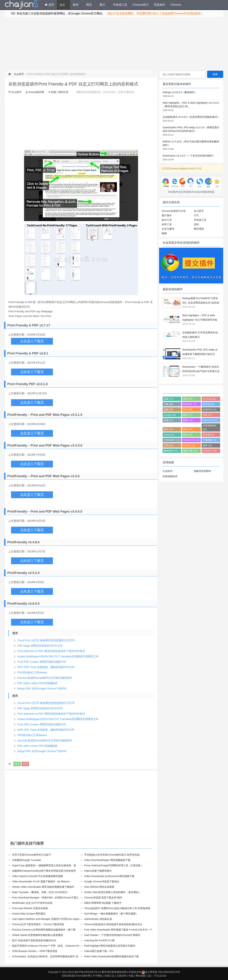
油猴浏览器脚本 (202, 471)
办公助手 (19, 74)
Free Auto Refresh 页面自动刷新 (30, 908)
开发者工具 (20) (191, 440)
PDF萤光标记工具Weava (32, 672)
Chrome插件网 (22, 5)
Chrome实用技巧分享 (174, 211)
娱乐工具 (167, 220)
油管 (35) (168, 410)
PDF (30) (188, 410)
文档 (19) (168, 445)
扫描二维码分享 (60, 92)
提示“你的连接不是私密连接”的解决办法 (34, 940)
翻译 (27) (188, 415)
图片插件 (167, 215)
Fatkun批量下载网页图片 (98, 871)
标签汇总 (110, 976)
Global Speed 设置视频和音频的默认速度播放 (37, 935)
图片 (102, 5)
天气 (196, 215)
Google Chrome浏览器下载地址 (102, 881)
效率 (76, 5)
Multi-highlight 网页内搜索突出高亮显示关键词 (110, 946)
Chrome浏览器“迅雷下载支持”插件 (103, 898)
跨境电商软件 (170, 476)
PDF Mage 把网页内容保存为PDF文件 (40, 646)
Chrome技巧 (141, 5)
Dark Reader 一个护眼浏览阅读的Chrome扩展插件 (112, 935)
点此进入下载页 (32, 372)
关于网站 (97, 976)
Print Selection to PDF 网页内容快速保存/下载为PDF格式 (51, 651)
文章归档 (121, 976)
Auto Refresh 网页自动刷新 (99, 887)
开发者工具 (120, 5)
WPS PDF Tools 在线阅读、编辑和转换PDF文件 (46, 667)
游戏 (196, 224)
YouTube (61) (210, 399)
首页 (50, 5)
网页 (89, 5)
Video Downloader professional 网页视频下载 (109, 876)
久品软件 (168, 471)
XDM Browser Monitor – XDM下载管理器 (35, 951)
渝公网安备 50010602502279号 (161, 972)
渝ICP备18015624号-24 (88, 972)
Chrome (176, 5)
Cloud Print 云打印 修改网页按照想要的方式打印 (46, 640)
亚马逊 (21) (208, 435)
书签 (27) (207, 415)
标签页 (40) (208, 404)
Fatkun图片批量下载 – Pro (99, 951)
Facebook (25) (210, 420)
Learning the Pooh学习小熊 (99, 940)
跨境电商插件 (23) (210, 427)
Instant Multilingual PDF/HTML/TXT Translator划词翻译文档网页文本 (58, 656)
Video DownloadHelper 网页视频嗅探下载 (107, 860)
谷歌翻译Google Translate (27, 860)
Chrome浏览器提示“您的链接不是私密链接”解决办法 (113, 924)
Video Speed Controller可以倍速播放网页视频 (37, 876)
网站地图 (141, 976)
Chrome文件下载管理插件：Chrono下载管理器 (38, 924)
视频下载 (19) (190, 451)
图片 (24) (168, 429)
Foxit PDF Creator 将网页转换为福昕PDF (42, 662)
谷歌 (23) (188, 429)
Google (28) (170, 415)
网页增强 (199, 229)
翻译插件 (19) (171, 451)
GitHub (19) (189, 445)
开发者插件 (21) (172, 440)
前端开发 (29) (210, 410)
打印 (25, 764)
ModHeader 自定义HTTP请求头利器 (32, 903)
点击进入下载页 (32, 341)
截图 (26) (188, 420)
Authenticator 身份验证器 (98, 919)
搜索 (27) (168, 420)
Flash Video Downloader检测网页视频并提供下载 (112, 956)
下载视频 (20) (210, 440)
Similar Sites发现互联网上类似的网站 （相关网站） (113, 892)
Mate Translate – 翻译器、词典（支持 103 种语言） (41, 892)
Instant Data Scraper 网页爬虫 (29, 914)
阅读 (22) (188, 435)
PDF (17, 764)
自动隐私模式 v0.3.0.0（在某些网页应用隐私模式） (191, 119)
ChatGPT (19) (210, 451)
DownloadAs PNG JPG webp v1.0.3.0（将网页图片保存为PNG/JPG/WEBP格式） (191, 131)
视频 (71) (168, 399)
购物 (164, 233)
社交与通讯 (168, 229)
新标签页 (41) (190, 404)
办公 (62, 5)
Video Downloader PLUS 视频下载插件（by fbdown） (42, 881)
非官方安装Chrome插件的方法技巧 (32, 855)
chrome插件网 (36, 92)
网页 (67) (188, 399)
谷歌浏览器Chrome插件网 (76, 976)
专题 (131, 976)
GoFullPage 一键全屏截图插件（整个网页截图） (111, 914)
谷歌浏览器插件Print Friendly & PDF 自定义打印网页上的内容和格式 (73, 84)
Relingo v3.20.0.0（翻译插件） (191, 94)
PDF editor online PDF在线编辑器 (37, 683)
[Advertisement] (114, 44)
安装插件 (160, 5)
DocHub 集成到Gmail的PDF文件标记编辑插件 (45, 678)
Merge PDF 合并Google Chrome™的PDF (42, 688)
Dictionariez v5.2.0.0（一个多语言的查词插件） (191, 158)
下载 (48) (168, 404)
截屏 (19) (207, 445)
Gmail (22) (169, 435)
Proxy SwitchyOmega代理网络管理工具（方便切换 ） (114, 865)
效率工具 (167, 224)
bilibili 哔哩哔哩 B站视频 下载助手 (103, 903)
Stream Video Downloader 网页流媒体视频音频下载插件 (43, 887)
